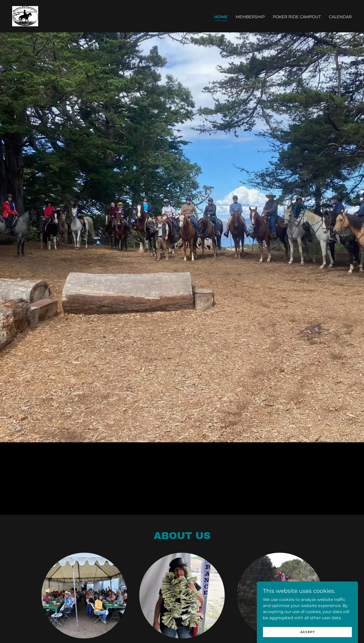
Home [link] (221, 17)
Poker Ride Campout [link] (297, 17)
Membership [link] (250, 17)
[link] (25, 16)
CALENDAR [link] (340, 17)
